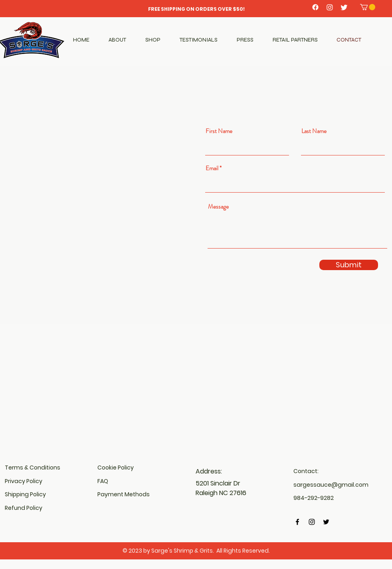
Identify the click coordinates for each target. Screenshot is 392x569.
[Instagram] (330, 7)
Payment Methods (124, 494)
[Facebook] (315, 7)
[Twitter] (344, 7)
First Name (219, 131)
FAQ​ (103, 481)
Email (212, 168)
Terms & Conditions (33, 468)
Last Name (314, 131)
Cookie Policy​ (116, 468)
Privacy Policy (24, 481)
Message (218, 207)
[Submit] (349, 265)
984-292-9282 (314, 498)
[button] (368, 7)
